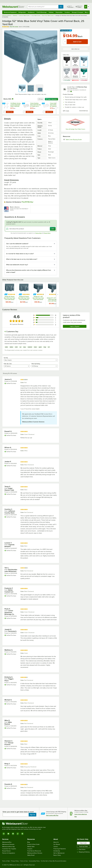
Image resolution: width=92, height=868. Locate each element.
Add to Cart (10, 112)
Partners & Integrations (9, 853)
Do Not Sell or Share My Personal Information (54, 861)
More (87, 12)
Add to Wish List (75, 49)
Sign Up (32, 815)
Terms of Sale (6, 861)
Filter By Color (8, 364)
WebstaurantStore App (8, 847)
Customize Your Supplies (9, 849)
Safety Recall (31, 855)
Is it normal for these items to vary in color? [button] (20, 254)
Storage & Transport (78, 12)
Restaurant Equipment (10, 12)
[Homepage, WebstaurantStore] (13, 7)
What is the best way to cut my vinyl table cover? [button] (22, 259)
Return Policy (57, 855)
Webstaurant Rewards (8, 844)
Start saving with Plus (52, 815)
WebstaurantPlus (7, 842)
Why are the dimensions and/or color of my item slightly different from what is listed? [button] (29, 271)
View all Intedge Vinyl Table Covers (75, 129)
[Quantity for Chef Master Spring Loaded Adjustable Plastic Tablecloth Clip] (5, 112)
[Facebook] (13, 834)
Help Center (83, 843)
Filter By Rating (36, 364)
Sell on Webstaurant (59, 853)
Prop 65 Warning (27, 202)
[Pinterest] (22, 834)
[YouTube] (8, 834)
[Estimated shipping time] (71, 91)
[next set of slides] (58, 108)
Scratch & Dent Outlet (33, 844)
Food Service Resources (34, 851)
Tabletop (51, 12)
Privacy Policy (47, 233)
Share (41, 99)
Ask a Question (51, 99)
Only (64, 33)
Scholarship (57, 851)
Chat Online (81, 849)
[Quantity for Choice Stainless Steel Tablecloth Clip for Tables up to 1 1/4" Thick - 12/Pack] (24, 112)
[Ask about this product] (31, 229)
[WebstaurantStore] (25, 824)
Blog (29, 842)
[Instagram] (4, 834)
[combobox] (43, 7)
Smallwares (31, 12)
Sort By (6, 358)
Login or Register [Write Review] (75, 326)
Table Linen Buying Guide (77, 139)
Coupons (30, 849)
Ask (53, 229)
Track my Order (83, 846)
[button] (22, 88)
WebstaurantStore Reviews (35, 853)
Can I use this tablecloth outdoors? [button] (17, 244)
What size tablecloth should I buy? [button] (17, 265)
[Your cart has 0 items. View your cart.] (87, 7)
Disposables (59, 12)
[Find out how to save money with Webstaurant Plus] (4, 104)
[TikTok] (18, 834)
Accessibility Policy (34, 861)
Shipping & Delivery (83, 852)
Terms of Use (38, 233)
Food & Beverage (42, 12)
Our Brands (57, 844)
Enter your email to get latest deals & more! (18, 812)
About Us (56, 842)
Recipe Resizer (6, 851)
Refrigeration (22, 12)
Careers (56, 847)
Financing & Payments (60, 849)
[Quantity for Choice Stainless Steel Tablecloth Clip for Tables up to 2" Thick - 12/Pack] (44, 112)
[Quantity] (65, 42)
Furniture (67, 12)
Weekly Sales (31, 847)
